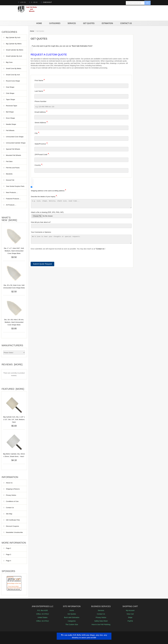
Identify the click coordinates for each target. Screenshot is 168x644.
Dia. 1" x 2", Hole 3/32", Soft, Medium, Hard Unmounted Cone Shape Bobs (14, 251)
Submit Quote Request (42, 267)
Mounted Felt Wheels (15, 156)
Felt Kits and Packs (15, 168)
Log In (22, 2)
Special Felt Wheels (15, 149)
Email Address (41, 112)
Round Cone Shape (15, 82)
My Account (130, 610)
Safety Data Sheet (101, 621)
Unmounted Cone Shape (15, 138)
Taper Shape (15, 100)
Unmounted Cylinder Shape (16, 144)
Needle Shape (15, 124)
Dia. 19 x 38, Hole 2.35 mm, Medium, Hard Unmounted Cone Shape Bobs (14, 322)
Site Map (9, 514)
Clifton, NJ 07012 (42, 614)
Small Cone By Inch (15, 75)
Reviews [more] (12, 364)
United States (42, 617)
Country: (39, 165)
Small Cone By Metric (15, 70)
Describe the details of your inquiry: (81, 202)
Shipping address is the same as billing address (49, 190)
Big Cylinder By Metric (15, 45)
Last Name (40, 91)
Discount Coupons (12, 526)
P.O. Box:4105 (42, 610)
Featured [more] (13, 389)
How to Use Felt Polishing (101, 624)
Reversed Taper (15, 106)
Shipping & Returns (13, 489)
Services (72, 23)
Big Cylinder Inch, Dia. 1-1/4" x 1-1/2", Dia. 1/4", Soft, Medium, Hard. (14, 418)
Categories (55, 23)
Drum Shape (15, 118)
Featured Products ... (13, 199)
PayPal (130, 621)
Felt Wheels (15, 131)
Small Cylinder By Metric (15, 51)
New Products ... (12, 192)
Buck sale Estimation (72, 617)
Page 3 (8, 554)
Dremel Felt (15, 180)
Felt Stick (15, 162)
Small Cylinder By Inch (15, 57)
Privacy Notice (11, 495)
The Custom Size (72, 624)
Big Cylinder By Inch (15, 39)
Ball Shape (15, 112)
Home (39, 23)
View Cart (130, 614)
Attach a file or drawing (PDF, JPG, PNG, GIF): (81, 216)
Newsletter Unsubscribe (14, 532)
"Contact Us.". (101, 252)
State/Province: (41, 143)
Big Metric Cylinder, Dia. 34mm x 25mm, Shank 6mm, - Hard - (14, 454)
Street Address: (41, 122)
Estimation (107, 23)
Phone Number (41, 101)
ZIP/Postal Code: (42, 154)
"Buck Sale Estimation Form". (82, 46)
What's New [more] (9, 219)
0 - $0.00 (33, 2)
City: (37, 133)
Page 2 (8, 548)
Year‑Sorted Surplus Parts (15, 187)
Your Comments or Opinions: (81, 240)
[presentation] (48, 260)
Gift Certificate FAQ (13, 520)
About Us (9, 483)
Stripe (130, 617)
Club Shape (15, 93)
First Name (40, 80)
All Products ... (11, 205)
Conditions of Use (12, 501)
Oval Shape (15, 87)
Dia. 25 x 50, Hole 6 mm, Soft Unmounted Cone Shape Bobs (14, 287)
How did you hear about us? (81, 226)
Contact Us (126, 23)
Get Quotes (89, 23)
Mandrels (15, 174)
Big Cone (15, 62)
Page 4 (8, 561)
